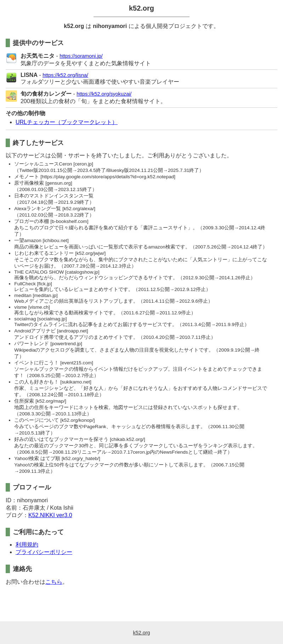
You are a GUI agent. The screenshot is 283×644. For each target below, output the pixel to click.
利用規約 (27, 545)
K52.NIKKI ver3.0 (50, 515)
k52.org (141, 8)
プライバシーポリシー (44, 552)
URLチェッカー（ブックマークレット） (67, 122)
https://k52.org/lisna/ (65, 75)
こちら (54, 582)
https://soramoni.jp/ (81, 56)
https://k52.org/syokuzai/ (104, 94)
